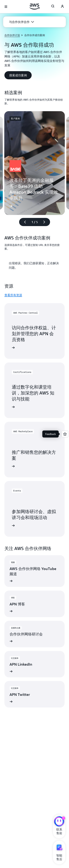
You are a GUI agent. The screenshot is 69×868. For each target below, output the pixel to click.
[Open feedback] (65, 434)
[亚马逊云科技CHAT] (59, 822)
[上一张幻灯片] (23, 222)
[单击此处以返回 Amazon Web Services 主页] (34, 6)
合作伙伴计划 (12, 35)
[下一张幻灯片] (46, 222)
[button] (22, 22)
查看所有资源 (13, 295)
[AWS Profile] (62, 7)
